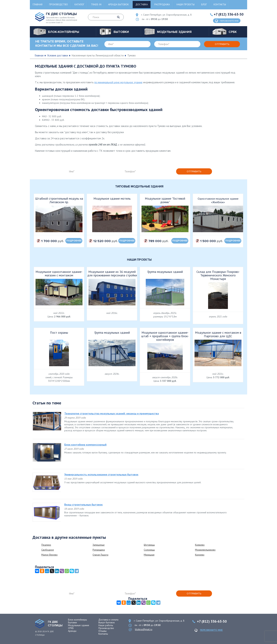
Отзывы (102, 631)
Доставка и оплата (108, 620)
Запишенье (99, 545)
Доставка (142, 4)
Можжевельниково (205, 550)
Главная (38, 4)
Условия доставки (58, 55)
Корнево (200, 555)
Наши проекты (185, 4)
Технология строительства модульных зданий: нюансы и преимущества (112, 413)
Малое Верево (49, 555)
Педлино (46, 545)
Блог (204, 4)
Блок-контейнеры (77, 620)
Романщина (99, 550)
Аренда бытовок (118, 4)
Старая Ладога (100, 555)
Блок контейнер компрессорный (85, 445)
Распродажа (162, 4)
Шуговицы (149, 545)
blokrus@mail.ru (144, 629)
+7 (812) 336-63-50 (229, 14)
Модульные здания (79, 625)
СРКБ (71, 628)
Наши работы (106, 625)
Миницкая (149, 555)
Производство (58, 4)
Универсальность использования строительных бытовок (101, 474)
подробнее (74, 241)
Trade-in (96, 4)
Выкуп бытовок (107, 622)
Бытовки (72, 622)
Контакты (220, 4)
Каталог (79, 4)
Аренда (72, 631)
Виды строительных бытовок (83, 504)
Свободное (48, 550)
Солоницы (149, 550)
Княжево (200, 545)
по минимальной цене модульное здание (118, 82)
